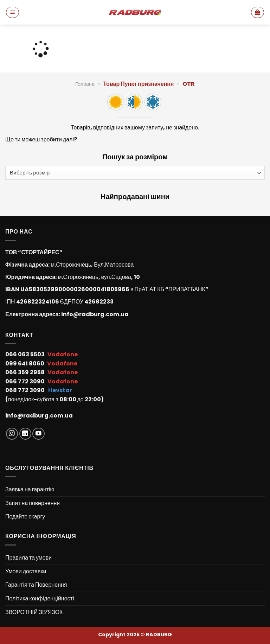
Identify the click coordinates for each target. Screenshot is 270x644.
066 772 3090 (25, 381)
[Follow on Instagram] (12, 434)
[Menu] (12, 12)
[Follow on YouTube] (38, 434)
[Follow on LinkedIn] (25, 434)
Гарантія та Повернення (36, 585)
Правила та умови (28, 558)
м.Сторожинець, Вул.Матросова (92, 265)
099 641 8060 (25, 364)
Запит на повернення (33, 503)
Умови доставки (26, 571)
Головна (85, 84)
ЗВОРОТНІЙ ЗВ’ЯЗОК (34, 612)
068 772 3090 (25, 390)
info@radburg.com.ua (95, 314)
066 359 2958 (25, 372)
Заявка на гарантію (30, 489)
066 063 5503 (25, 354)
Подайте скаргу (25, 517)
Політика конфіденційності (40, 598)
